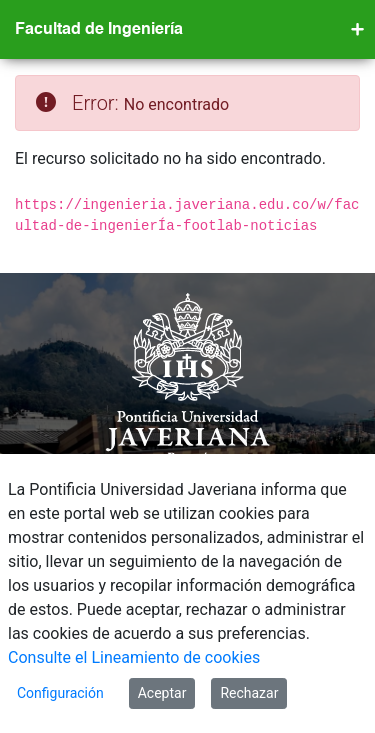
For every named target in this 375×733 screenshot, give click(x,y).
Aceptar (162, 693)
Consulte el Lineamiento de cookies (134, 657)
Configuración (60, 693)
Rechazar (249, 693)
